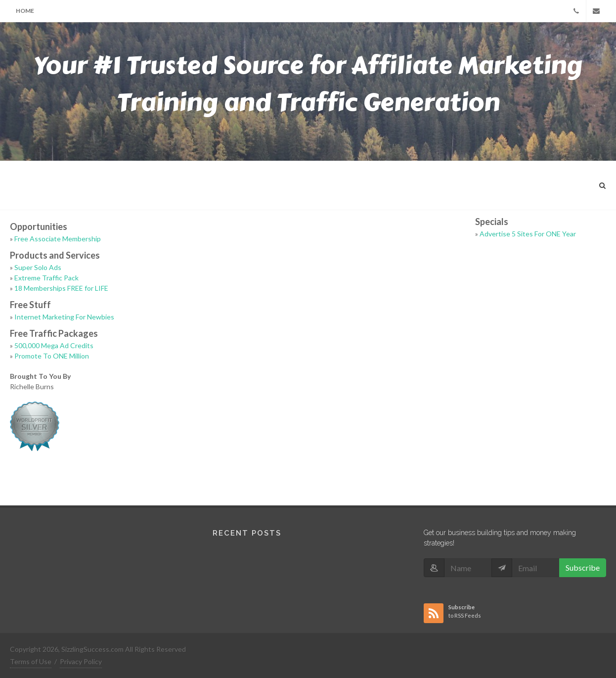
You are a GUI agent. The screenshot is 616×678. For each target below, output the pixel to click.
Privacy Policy (81, 661)
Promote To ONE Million (52, 356)
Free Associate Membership (58, 239)
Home (25, 11)
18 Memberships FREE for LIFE (61, 288)
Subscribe (583, 567)
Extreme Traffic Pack (46, 278)
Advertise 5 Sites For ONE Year (528, 234)
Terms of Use (31, 661)
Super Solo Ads (38, 267)
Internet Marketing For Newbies (64, 317)
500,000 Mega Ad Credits (54, 345)
